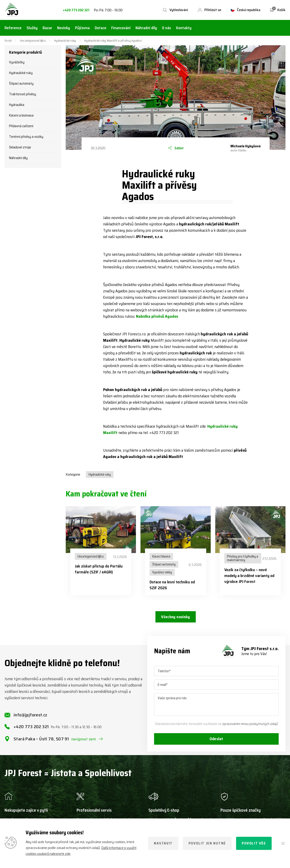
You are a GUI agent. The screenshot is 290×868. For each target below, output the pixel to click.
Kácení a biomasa (21, 115)
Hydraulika (17, 105)
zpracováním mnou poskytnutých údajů (250, 727)
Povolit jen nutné (207, 843)
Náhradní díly (18, 158)
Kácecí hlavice (161, 556)
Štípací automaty (21, 83)
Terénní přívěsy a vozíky (26, 137)
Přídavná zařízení (21, 126)
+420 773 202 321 (76, 10)
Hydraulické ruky (65, 41)
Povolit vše (254, 843)
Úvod (8, 41)
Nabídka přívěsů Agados (157, 316)
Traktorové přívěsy (23, 94)
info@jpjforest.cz (30, 718)
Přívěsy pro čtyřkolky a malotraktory (243, 558)
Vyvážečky (17, 62)
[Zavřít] (283, 843)
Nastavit (163, 843)
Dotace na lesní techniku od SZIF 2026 (172, 585)
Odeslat (216, 742)
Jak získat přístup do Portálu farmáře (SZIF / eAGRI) (99, 569)
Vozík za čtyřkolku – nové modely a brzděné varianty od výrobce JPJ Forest (249, 576)
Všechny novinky (176, 617)
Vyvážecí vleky (162, 572)
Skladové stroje (20, 147)
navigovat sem (84, 742)
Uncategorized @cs (33, 41)
